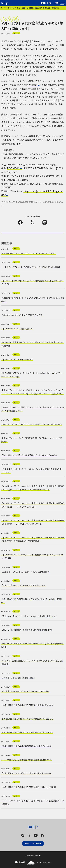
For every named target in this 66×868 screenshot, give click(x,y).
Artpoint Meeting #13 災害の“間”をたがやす (22, 315)
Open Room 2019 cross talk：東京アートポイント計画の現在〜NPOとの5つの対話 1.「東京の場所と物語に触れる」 (33, 539)
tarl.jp (5, 3)
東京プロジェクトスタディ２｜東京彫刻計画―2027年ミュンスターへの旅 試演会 (33, 440)
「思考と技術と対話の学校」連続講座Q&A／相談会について (27, 746)
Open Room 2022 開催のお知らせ (17, 328)
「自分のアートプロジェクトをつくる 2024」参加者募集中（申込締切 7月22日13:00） (33, 282)
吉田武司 (33, 85)
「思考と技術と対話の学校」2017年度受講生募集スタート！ (26, 773)
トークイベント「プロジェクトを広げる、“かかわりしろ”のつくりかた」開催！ (31, 267)
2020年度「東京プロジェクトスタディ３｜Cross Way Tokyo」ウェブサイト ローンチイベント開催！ (33, 375)
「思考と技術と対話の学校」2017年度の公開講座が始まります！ (28, 705)
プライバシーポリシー (33, 856)
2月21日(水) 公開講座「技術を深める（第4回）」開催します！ (27, 630)
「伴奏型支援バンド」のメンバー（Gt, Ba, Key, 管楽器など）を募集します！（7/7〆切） (32, 470)
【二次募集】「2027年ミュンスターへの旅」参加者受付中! (26, 571)
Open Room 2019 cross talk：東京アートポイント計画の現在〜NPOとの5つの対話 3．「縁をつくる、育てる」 (33, 505)
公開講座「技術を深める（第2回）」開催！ (18, 677)
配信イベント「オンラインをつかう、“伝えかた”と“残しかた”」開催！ (29, 253)
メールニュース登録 (33, 843)
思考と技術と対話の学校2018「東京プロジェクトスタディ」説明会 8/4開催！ (32, 601)
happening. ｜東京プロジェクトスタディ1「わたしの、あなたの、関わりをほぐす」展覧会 (33, 344)
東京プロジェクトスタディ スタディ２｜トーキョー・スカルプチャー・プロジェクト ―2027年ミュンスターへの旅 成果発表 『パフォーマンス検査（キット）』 (32, 392)
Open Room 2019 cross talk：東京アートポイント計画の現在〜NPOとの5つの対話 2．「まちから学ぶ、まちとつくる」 (33, 522)
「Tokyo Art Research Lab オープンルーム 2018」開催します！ (29, 616)
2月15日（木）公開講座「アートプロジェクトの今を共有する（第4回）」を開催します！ (32, 645)
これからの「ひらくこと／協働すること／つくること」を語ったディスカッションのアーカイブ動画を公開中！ (33, 409)
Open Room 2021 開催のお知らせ (17, 359)
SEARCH (46, 3)
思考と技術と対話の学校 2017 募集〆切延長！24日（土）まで (27, 719)
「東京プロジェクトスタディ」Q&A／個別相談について (24, 585)
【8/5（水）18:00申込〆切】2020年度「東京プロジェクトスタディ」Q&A (32, 424)
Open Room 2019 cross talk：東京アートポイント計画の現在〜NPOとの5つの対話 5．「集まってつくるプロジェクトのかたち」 (33, 488)
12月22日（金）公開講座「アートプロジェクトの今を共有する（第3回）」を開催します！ (32, 662)
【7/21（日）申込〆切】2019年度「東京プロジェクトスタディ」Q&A (29, 455)
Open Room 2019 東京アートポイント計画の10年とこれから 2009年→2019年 (32, 556)
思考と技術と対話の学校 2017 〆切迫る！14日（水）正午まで (27, 732)
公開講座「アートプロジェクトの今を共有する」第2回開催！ (25, 691)
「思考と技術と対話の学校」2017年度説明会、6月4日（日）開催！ (29, 787)
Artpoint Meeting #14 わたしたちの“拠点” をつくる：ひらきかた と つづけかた (33, 299)
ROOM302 (13, 168)
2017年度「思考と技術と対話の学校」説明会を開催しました (27, 759)
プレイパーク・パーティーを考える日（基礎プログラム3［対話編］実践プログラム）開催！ (33, 802)
